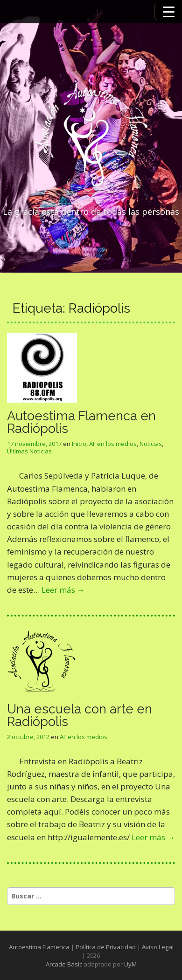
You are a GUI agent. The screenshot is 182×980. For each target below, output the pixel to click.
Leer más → (63, 590)
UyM (130, 964)
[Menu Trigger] (168, 12)
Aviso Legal (158, 947)
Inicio (79, 444)
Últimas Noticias (29, 451)
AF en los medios (113, 444)
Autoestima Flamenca (39, 947)
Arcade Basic (64, 964)
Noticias (151, 444)
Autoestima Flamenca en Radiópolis (81, 422)
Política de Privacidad (106, 947)
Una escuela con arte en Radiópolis (80, 715)
